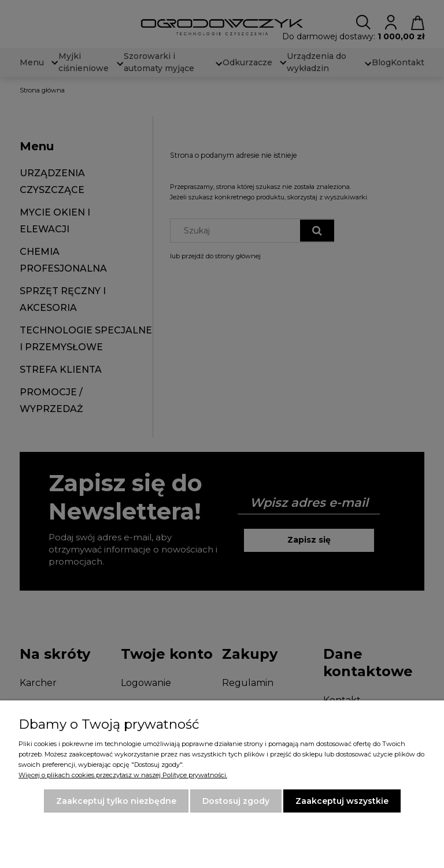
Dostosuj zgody (236, 801)
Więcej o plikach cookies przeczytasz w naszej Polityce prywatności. (123, 775)
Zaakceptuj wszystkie (342, 801)
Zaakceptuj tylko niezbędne (116, 801)
